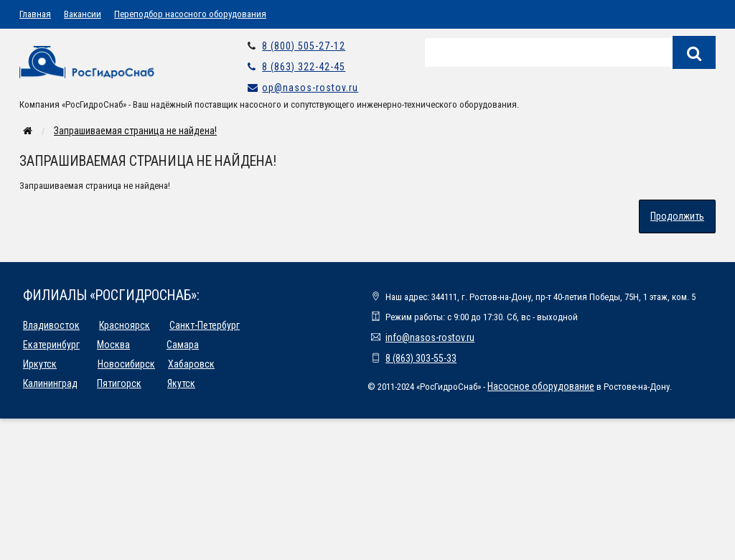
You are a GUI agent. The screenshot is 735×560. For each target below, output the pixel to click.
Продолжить (677, 216)
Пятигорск (119, 383)
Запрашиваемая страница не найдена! (135, 131)
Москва (113, 345)
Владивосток (51, 325)
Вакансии (83, 14)
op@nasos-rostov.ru (310, 88)
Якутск (181, 383)
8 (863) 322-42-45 (304, 67)
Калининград (50, 383)
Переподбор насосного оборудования (190, 14)
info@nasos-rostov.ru (430, 337)
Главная (35, 14)
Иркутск (40, 364)
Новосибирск (126, 364)
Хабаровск (191, 364)
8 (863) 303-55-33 (421, 358)
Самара (183, 345)
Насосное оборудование (541, 386)
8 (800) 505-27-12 (304, 46)
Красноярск (125, 325)
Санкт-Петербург (205, 325)
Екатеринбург (51, 345)
